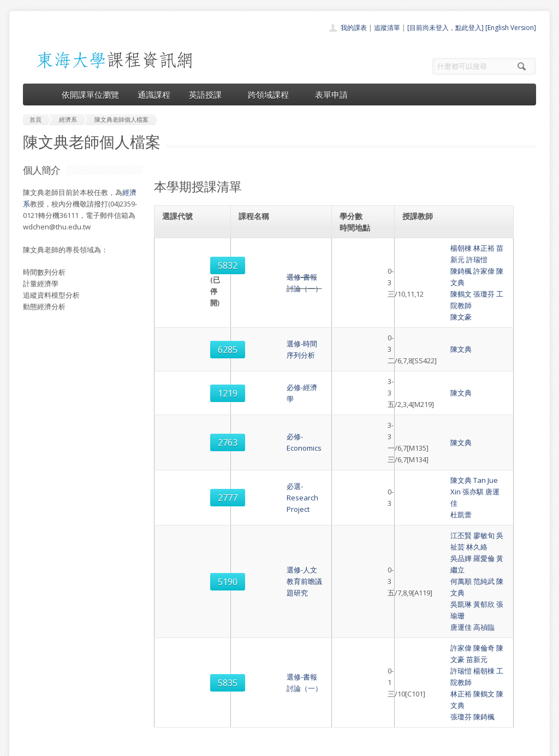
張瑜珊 (465, 478)
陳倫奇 (442, 510)
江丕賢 (420, 444)
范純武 (442, 466)
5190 (180, 467)
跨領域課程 (272, 94)
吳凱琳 (420, 478)
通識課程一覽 (258, 666)
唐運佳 (504, 411)
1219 (180, 341)
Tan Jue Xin (450, 411)
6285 (180, 309)
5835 (180, 528)
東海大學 (32, 745)
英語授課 (209, 94)
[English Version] (511, 28)
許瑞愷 (488, 248)
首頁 (245, 642)
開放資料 (251, 702)
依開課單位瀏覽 (90, 94)
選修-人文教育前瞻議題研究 (284, 466)
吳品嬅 (420, 455)
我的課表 (354, 28)
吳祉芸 (465, 444)
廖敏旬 (442, 444)
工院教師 (469, 271)
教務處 (206, 745)
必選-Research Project (277, 417)
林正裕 (442, 248)
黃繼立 (465, 455)
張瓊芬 (442, 271)
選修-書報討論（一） (274, 265)
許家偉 (442, 259)
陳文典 (465, 259)
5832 (180, 265)
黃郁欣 (442, 478)
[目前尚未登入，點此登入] (445, 28)
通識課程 (154, 94)
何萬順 (420, 466)
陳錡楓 (420, 259)
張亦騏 (481, 411)
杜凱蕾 (420, 423)
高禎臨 (442, 489)
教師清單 (251, 714)
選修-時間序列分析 (270, 309)
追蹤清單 (387, 28)
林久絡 (488, 444)
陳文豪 (420, 282)
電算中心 (171, 745)
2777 (180, 417)
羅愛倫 (442, 455)
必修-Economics (266, 379)
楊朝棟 (420, 248)
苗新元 (465, 248)
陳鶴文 (420, 271)
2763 (180, 380)
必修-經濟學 (260, 341)
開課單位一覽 (258, 654)
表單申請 (331, 94)
